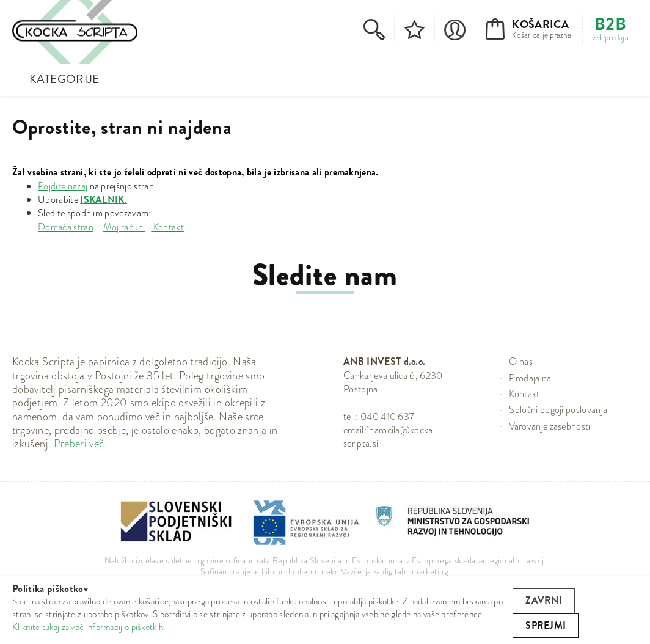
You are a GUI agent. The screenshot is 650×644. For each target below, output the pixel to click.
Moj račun (124, 227)
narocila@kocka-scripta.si (391, 437)
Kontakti (525, 394)
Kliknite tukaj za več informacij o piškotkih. (89, 627)
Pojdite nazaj (63, 186)
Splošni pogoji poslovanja (558, 410)
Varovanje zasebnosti (550, 426)
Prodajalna (530, 378)
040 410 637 (388, 416)
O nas (521, 361)
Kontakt (167, 227)
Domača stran (66, 227)
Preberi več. (80, 444)
